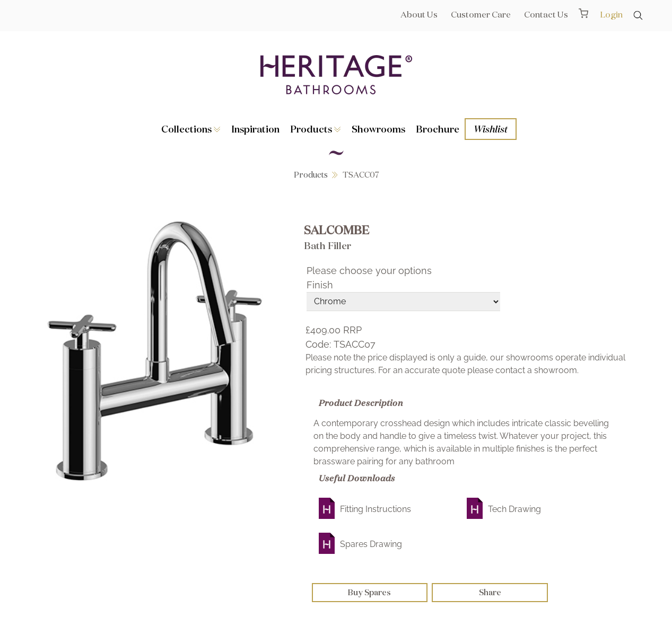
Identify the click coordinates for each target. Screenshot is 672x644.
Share (490, 592)
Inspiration (255, 129)
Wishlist (491, 129)
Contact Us (546, 14)
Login (611, 14)
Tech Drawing (514, 509)
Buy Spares (369, 592)
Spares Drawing (371, 544)
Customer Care (481, 14)
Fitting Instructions (376, 509)
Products (316, 129)
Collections (191, 129)
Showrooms (378, 129)
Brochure (438, 129)
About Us (419, 14)
